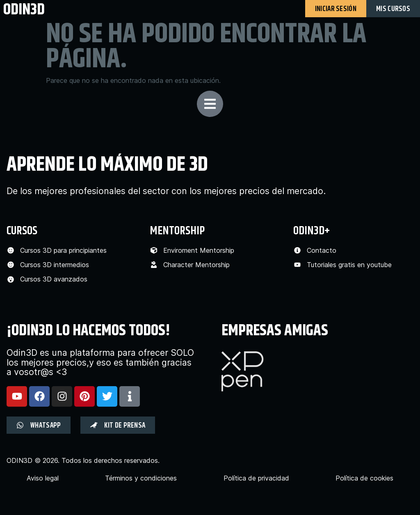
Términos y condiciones (141, 478)
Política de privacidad (256, 478)
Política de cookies (364, 478)
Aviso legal (43, 478)
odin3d (24, 9)
